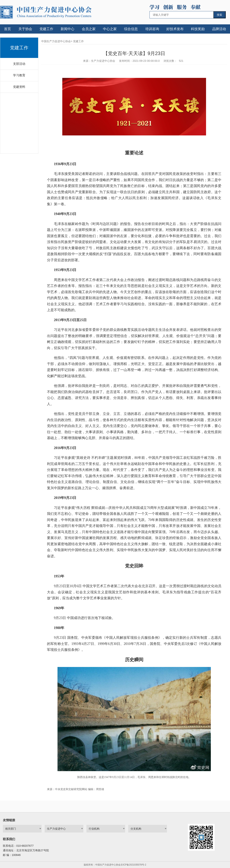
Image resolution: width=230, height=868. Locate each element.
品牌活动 (219, 29)
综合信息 (131, 29)
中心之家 (110, 29)
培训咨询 (152, 29)
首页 (7, 29)
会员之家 (89, 29)
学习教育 (19, 75)
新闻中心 (67, 29)
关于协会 (25, 29)
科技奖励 (198, 29)
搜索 (219, 15)
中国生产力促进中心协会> (57, 41)
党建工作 (46, 29)
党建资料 (19, 87)
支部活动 (19, 64)
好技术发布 (175, 29)
